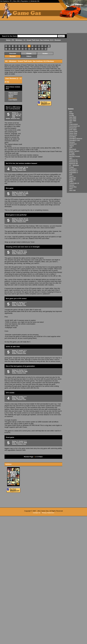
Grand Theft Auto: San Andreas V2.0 (40, 40)
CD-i (71, 122)
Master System (74, 151)
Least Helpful (13, 100)
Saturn (71, 176)
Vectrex (72, 185)
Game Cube (73, 131)
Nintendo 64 (73, 160)
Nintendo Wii (35, 1)
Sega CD (72, 180)
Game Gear (73, 133)
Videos (29, 56)
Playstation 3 (25, 1)
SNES (71, 181)
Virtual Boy (73, 187)
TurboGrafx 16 (74, 183)
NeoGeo (72, 155)
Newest (11, 95)
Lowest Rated (13, 94)
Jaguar (71, 146)
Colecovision (74, 124)
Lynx (71, 148)
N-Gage (72, 153)
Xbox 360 (16, 1)
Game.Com (73, 135)
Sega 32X (72, 178)
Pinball (71, 167)
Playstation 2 (74, 171)
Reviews (13, 56)
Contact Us (37, 513)
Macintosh (73, 149)
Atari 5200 (73, 119)
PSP (71, 174)
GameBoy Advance (76, 139)
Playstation (73, 169)
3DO (71, 112)
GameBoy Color (75, 140)
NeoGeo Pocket (75, 156)
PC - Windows (74, 165)
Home (8, 40)
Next (41, 457)
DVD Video (73, 130)
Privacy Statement (48, 513)
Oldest (11, 97)
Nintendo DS (74, 162)
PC (11, 1)
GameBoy (73, 137)
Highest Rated (13, 93)
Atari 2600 (73, 117)
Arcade (72, 115)
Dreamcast (73, 128)
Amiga (71, 114)
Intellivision (73, 144)
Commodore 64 (74, 126)
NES (71, 158)
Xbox (71, 189)
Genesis (72, 142)
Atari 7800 (73, 121)
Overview (13, 53)
